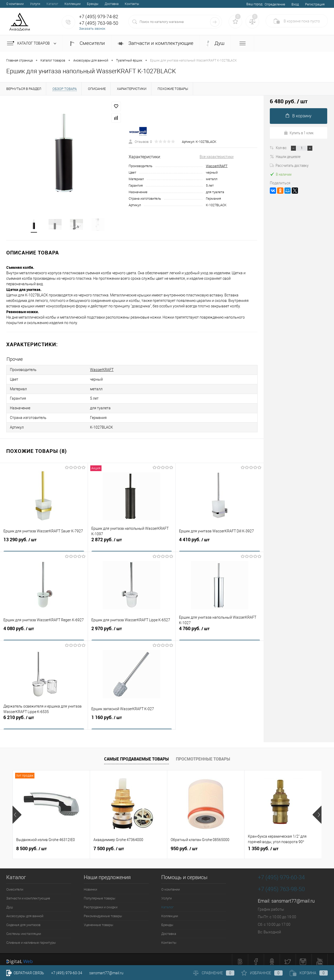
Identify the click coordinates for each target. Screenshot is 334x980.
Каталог (52, 4)
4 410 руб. (220, 539)
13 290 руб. (44, 539)
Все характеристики (217, 157)
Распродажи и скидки (101, 903)
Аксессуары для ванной (25, 912)
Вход (295, 4)
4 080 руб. (44, 628)
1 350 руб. (263, 845)
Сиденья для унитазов (23, 921)
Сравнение (214, 973)
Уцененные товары (99, 921)
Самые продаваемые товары (136, 755)
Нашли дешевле (285, 156)
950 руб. (184, 845)
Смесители (87, 43)
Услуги (35, 4)
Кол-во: (282, 148)
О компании (15, 4)
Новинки (90, 885)
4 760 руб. (220, 628)
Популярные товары (100, 894)
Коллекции (73, 4)
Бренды (93, 4)
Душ (215, 43)
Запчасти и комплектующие (156, 43)
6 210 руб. (44, 717)
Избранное (262, 973)
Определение (275, 4)
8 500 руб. (31, 845)
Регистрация (315, 4)
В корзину (299, 116)
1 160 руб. (132, 717)
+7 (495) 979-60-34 (67, 973)
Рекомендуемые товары (103, 912)
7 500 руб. (109, 845)
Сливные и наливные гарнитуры (31, 939)
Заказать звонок (92, 29)
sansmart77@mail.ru (293, 897)
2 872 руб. (132, 539)
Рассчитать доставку (289, 165)
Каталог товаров (33, 44)
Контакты (132, 4)
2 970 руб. (132, 628)
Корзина (309, 973)
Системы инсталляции (24, 930)
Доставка (112, 4)
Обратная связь (25, 973)
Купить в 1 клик (299, 133)
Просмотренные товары (203, 755)
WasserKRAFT (217, 166)
